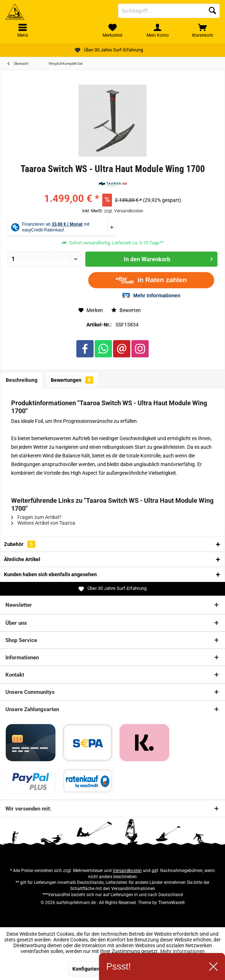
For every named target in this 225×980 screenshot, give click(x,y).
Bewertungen (72, 380)
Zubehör (20, 544)
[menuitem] (202, 31)
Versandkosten (127, 871)
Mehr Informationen (183, 951)
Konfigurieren (88, 969)
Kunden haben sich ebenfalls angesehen (50, 574)
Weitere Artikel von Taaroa (43, 523)
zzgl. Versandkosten (124, 211)
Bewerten (126, 310)
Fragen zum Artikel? (36, 517)
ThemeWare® (171, 903)
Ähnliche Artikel (22, 559)
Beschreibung (22, 380)
